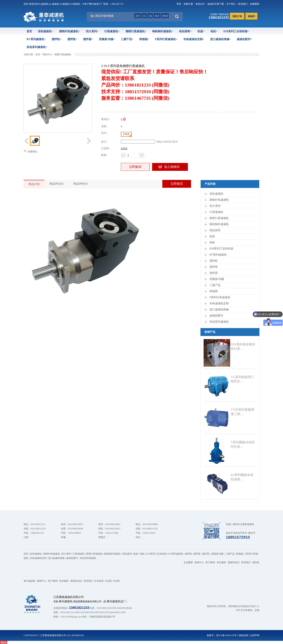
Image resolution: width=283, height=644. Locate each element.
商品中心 (47, 54)
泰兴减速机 (29, 581)
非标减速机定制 (194, 39)
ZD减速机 (75, 4)
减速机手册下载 (216, 4)
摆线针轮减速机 (70, 31)
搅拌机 (57, 39)
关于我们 (231, 4)
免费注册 (188, 4)
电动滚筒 (185, 31)
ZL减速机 (54, 4)
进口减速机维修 (221, 39)
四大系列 (92, 31)
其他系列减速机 (37, 47)
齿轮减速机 (46, 31)
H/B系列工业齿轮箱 (236, 31)
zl (145, 16)
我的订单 (237, 16)
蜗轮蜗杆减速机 (163, 31)
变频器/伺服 (107, 39)
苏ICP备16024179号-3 (227, 635)
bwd (165, 16)
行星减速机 (112, 31)
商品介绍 (34, 184)
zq (150, 16)
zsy (138, 16)
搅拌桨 (72, 39)
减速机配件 (244, 39)
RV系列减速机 (36, 39)
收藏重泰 (255, 4)
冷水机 (116, 581)
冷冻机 (108, 581)
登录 (179, 4)
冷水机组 (99, 581)
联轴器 (144, 39)
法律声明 (255, 635)
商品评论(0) (56, 184)
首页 (29, 31)
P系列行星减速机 (166, 39)
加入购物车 (172, 167)
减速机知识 (234, 562)
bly (157, 16)
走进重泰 (188, 562)
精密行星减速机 (136, 31)
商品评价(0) (80, 184)
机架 (201, 31)
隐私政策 (244, 635)
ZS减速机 (65, 4)
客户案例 (210, 562)
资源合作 (200, 4)
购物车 (252, 16)
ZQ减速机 (43, 4)
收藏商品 (30, 152)
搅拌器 (88, 39)
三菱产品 (127, 39)
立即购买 (135, 167)
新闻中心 (199, 562)
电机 (214, 31)
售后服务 (221, 562)
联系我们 (243, 4)
